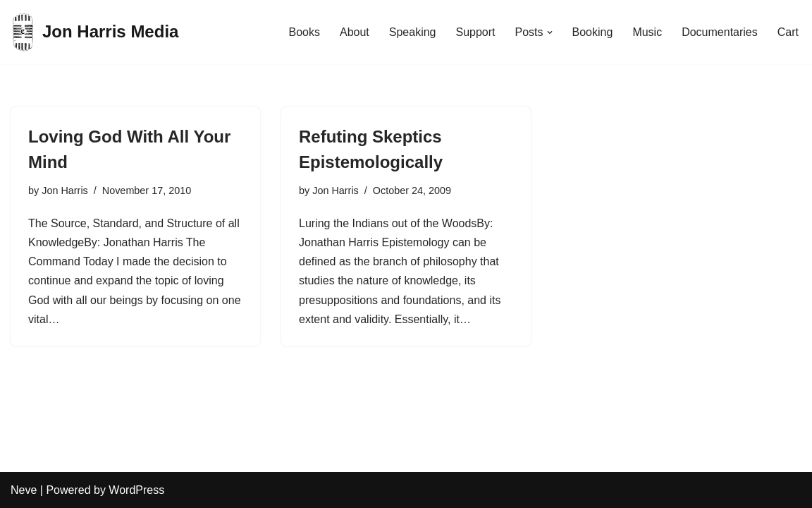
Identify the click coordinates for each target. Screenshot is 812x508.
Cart (788, 32)
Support (475, 32)
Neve (24, 490)
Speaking (413, 32)
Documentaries (720, 32)
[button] (550, 32)
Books (304, 32)
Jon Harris (65, 190)
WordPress (136, 490)
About (355, 32)
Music (647, 32)
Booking (593, 32)
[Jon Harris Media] (94, 32)
